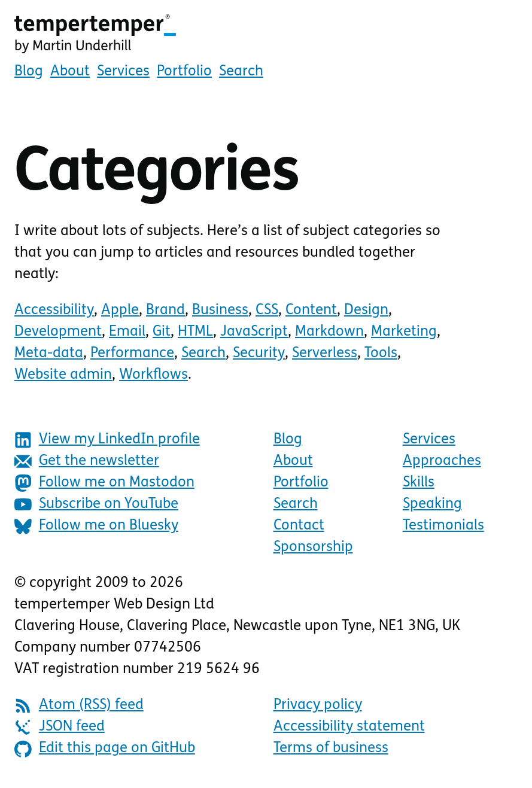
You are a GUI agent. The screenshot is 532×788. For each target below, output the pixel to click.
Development (58, 332)
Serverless (325, 354)
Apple (120, 311)
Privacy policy (318, 705)
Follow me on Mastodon (104, 483)
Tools (381, 354)
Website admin (63, 375)
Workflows (153, 375)
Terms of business (331, 749)
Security (259, 354)
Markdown (329, 332)
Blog (29, 72)
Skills (419, 483)
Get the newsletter (87, 462)
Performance (132, 354)
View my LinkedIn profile (107, 440)
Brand (165, 311)
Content (311, 311)
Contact (299, 526)
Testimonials (443, 526)
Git (162, 332)
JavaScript (254, 332)
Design (366, 311)
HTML (195, 332)
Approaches (442, 461)
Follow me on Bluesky (96, 526)
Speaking (432, 504)
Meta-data (49, 354)
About (70, 72)
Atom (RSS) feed (79, 706)
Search (241, 72)
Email (127, 332)
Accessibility (54, 311)
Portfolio (184, 72)
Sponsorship (313, 547)
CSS (267, 311)
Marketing (404, 332)
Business (220, 311)
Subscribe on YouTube (96, 505)
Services (123, 72)
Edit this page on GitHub (105, 749)
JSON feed (60, 727)
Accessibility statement (349, 727)
